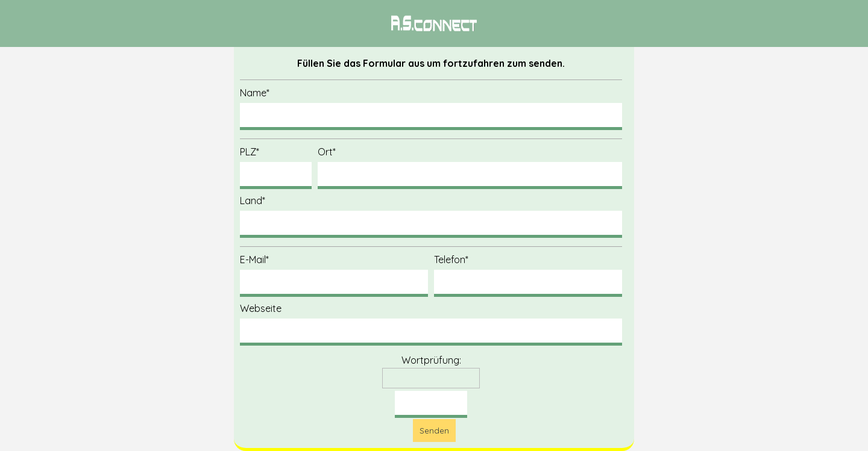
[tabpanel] (434, 23)
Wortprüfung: (431, 360)
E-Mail (254, 260)
